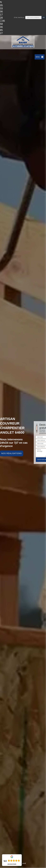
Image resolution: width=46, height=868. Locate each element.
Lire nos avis (12, 864)
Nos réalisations (12, 453)
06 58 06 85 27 (2, 27)
